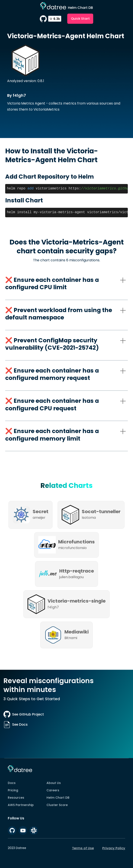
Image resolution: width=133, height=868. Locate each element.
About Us (54, 783)
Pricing (13, 790)
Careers (53, 790)
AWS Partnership (21, 805)
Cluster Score (57, 805)
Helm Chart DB (58, 798)
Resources (16, 798)
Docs (12, 783)
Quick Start (80, 18)
